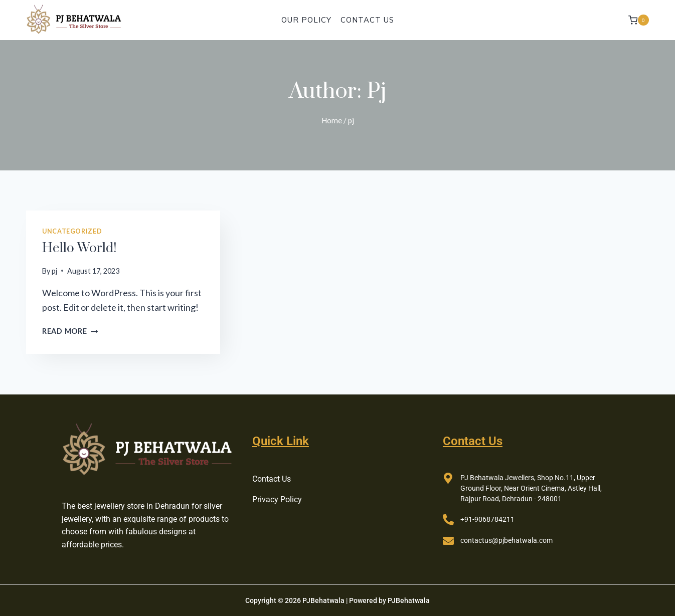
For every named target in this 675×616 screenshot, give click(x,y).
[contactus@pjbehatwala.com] (448, 541)
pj (54, 271)
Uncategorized (72, 231)
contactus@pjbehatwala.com (507, 540)
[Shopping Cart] (639, 20)
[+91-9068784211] (448, 520)
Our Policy (306, 20)
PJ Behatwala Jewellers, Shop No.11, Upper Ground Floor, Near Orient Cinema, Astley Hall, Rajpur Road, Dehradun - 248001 (531, 488)
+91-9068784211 (487, 519)
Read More (70, 331)
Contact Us (367, 20)
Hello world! (79, 248)
